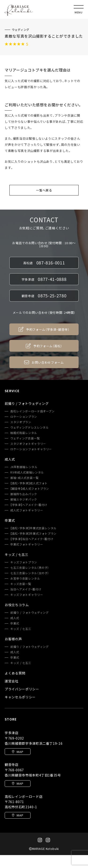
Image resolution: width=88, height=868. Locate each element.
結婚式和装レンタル (24, 433)
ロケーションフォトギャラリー (31, 449)
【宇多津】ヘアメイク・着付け (29, 505)
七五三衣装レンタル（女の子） (30, 573)
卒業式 (15, 623)
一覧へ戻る (44, 190)
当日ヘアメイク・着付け (26, 589)
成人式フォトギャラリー (27, 510)
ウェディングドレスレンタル (29, 427)
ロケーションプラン (24, 417)
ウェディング (21, 30)
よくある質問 (15, 673)
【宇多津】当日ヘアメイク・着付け (32, 539)
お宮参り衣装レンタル (25, 578)
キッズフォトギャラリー (27, 595)
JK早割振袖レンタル (24, 467)
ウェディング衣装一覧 (25, 438)
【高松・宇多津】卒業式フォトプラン (33, 534)
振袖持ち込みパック (24, 494)
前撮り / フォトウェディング (30, 613)
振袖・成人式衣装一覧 (25, 478)
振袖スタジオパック (24, 499)
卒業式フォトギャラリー (27, 544)
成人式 (15, 618)
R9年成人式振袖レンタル (27, 472)
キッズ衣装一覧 (21, 584)
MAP (18, 752)
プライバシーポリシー (22, 689)
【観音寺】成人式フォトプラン (30, 489)
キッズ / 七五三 (21, 629)
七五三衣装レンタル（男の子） (30, 568)
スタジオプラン (21, 422)
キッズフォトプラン (24, 562)
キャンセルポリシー (20, 697)
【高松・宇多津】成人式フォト (29, 483)
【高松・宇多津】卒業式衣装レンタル (33, 528)
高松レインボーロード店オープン (33, 411)
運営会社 (12, 681)
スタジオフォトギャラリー (28, 444)
